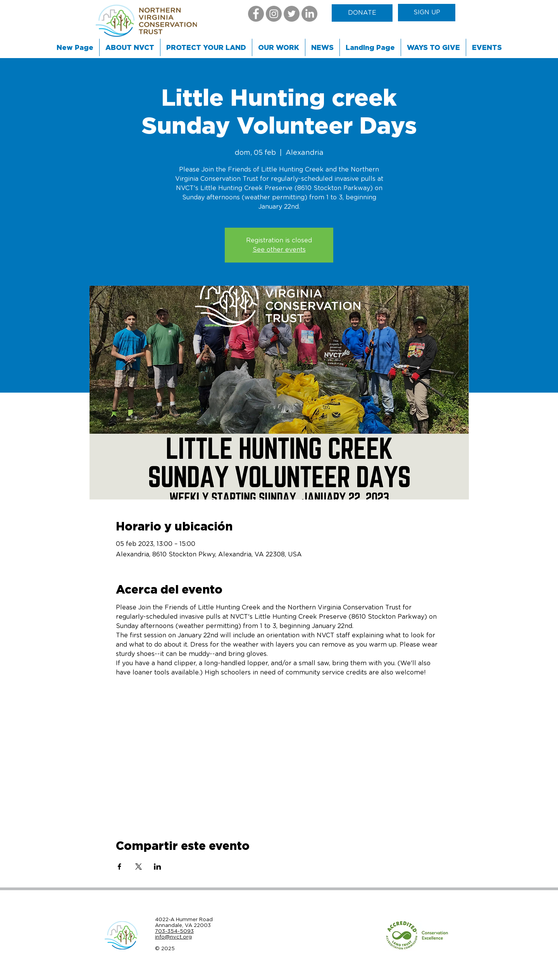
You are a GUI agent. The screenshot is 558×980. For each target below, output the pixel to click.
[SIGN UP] (427, 13)
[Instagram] (274, 14)
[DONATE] (362, 13)
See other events (279, 250)
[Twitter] (292, 14)
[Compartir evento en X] (139, 867)
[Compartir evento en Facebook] (120, 867)
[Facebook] (256, 14)
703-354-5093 (174, 931)
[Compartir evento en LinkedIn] (158, 867)
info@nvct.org (173, 937)
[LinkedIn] (309, 14)
